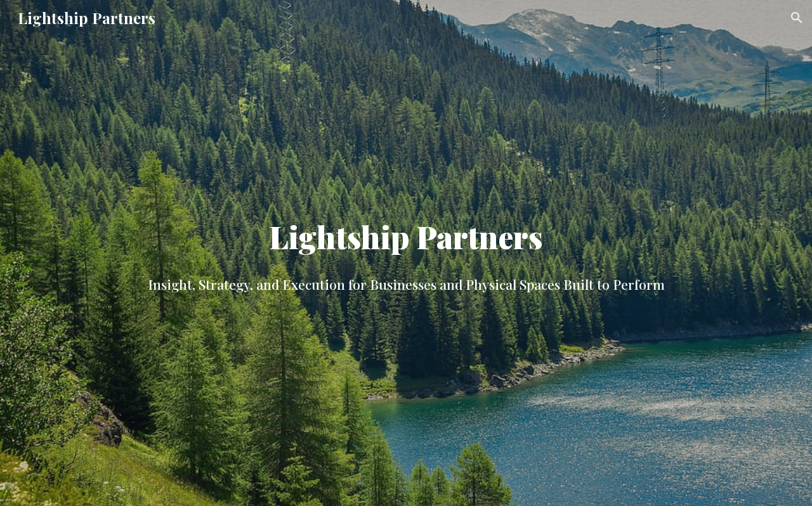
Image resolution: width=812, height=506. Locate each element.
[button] (797, 18)
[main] (406, 253)
